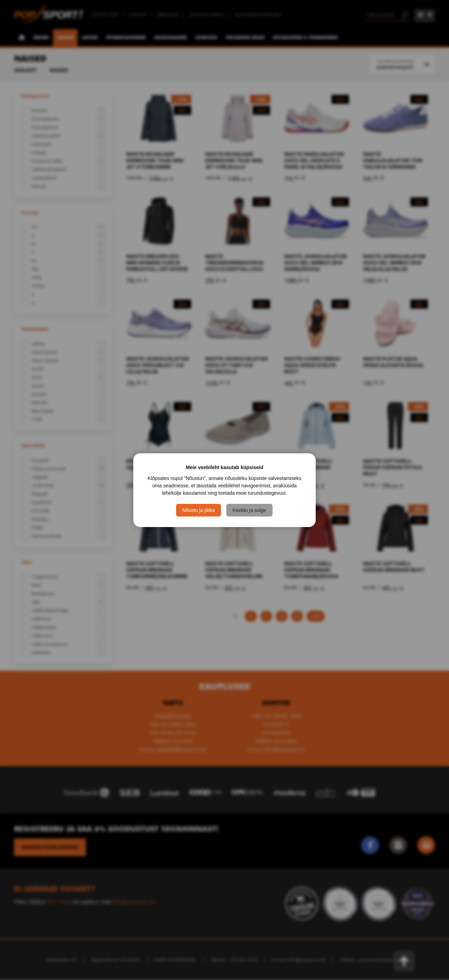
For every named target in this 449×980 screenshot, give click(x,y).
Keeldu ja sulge (250, 510)
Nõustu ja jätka (199, 510)
